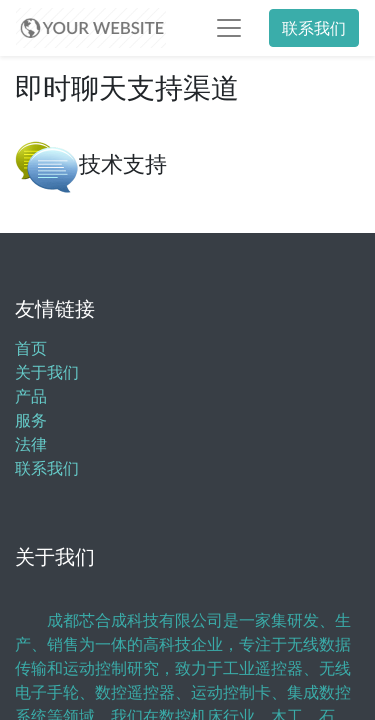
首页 (31, 348)
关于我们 (47, 372)
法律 (31, 444)
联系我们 (314, 28)
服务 (31, 420)
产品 (31, 396)
